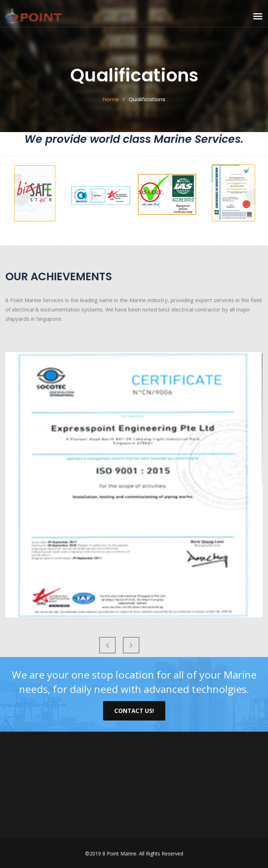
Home (111, 99)
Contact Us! (134, 711)
